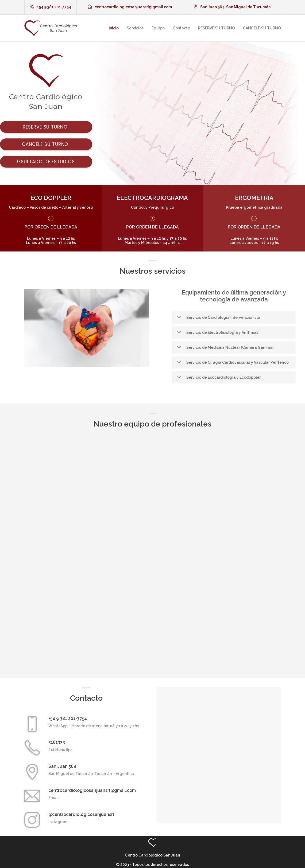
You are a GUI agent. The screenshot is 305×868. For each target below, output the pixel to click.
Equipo (158, 28)
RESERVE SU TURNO (217, 28)
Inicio (114, 28)
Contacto (181, 28)
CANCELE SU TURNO (262, 28)
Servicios (135, 28)
